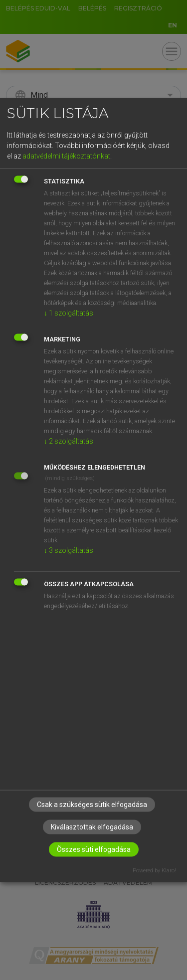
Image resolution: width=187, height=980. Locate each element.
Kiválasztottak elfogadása (92, 827)
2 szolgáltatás (69, 441)
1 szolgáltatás (69, 313)
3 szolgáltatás (69, 550)
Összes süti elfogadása (94, 849)
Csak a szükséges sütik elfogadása (92, 805)
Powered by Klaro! (154, 871)
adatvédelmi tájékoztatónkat (66, 156)
